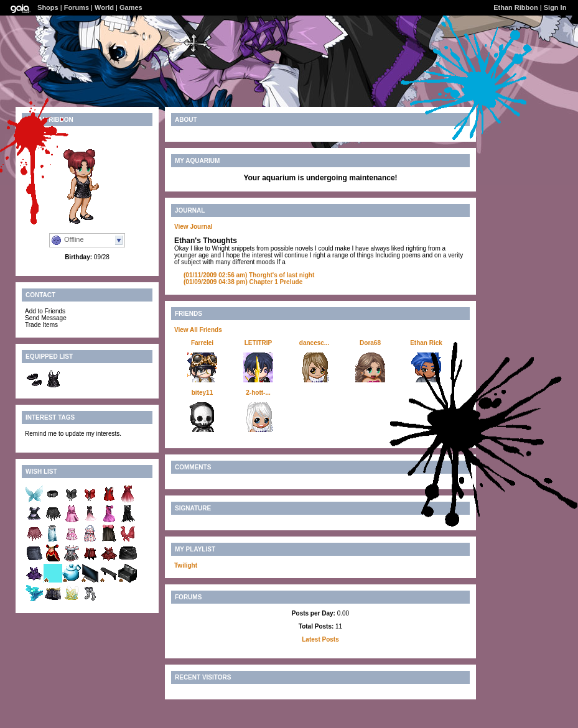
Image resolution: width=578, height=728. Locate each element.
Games (131, 7)
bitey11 (202, 393)
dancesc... (314, 343)
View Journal (193, 227)
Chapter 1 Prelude (243, 282)
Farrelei (202, 343)
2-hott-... (258, 393)
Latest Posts (320, 639)
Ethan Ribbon (516, 7)
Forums (77, 7)
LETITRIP (258, 343)
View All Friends (198, 330)
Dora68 (370, 343)
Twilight (186, 565)
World (104, 7)
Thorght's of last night (249, 275)
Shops (48, 7)
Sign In (555, 7)
